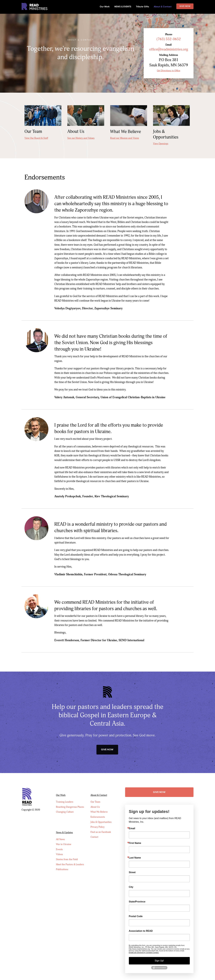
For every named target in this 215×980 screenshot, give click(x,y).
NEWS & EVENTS (123, 7)
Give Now (185, 6)
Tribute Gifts (143, 7)
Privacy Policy (97, 823)
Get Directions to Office (167, 71)
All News (60, 829)
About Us (95, 802)
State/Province (137, 902)
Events (59, 839)
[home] (35, 7)
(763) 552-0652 (167, 39)
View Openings (161, 144)
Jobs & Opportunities (101, 818)
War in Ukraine (64, 834)
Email (132, 829)
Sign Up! (159, 961)
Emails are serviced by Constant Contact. (144, 953)
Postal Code (136, 917)
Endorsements (98, 812)
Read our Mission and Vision (125, 139)
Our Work (105, 7)
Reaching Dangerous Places (70, 802)
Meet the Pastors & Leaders (70, 855)
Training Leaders (65, 796)
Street (132, 873)
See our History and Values (81, 139)
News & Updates (64, 822)
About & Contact (163, 7)
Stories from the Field (67, 850)
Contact (94, 834)
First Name (135, 844)
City (131, 888)
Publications (62, 860)
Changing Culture (65, 807)
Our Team (95, 796)
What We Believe (99, 807)
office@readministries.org (167, 50)
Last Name (135, 858)
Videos (59, 845)
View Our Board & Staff (36, 139)
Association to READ (141, 932)
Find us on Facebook (101, 828)
